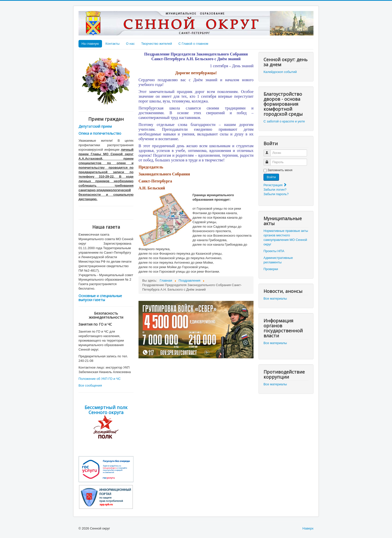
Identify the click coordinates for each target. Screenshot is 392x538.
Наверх (308, 528)
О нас (130, 44)
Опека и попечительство (100, 133)
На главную (90, 44)
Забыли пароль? (276, 194)
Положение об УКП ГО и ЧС (99, 379)
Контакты (112, 44)
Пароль (269, 160)
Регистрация (275, 185)
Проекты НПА (274, 251)
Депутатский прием (95, 126)
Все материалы (275, 298)
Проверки (271, 269)
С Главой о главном (193, 44)
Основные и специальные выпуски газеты (100, 298)
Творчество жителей (157, 44)
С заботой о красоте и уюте (284, 121)
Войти (271, 177)
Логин (269, 151)
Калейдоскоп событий (280, 72)
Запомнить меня (280, 170)
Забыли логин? (275, 190)
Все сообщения (90, 385)
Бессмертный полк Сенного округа (106, 410)
